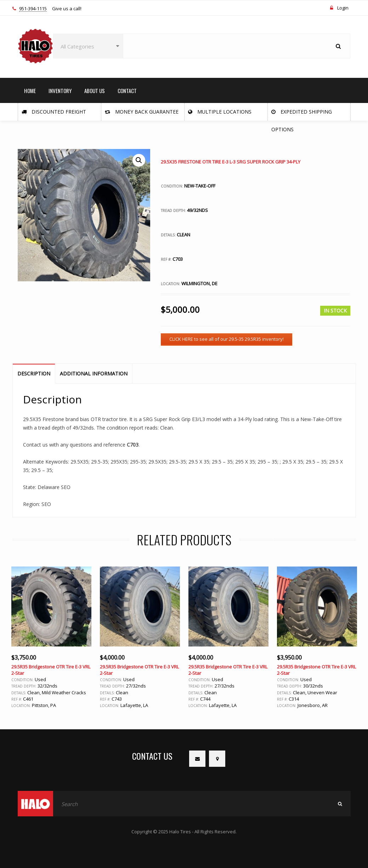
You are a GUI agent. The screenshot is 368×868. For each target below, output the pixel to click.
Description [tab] (34, 373)
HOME (30, 91)
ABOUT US (95, 91)
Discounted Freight (54, 112)
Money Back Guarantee (142, 112)
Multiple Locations (220, 112)
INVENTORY (60, 91)
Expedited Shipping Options (302, 114)
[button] (139, 160)
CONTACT (127, 91)
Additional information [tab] (94, 373)
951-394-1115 (33, 9)
